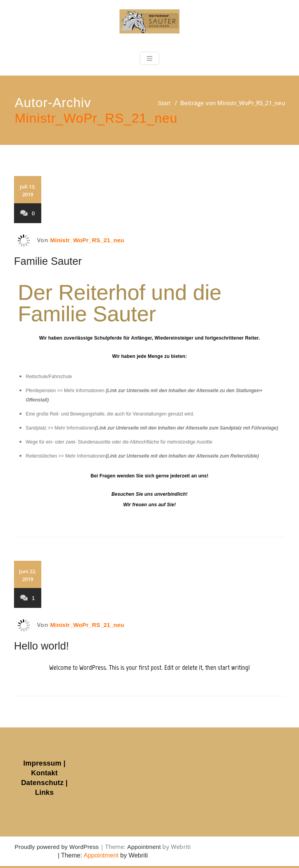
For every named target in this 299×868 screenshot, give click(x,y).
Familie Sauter (48, 261)
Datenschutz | (44, 783)
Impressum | (44, 763)
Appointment (144, 847)
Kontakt (44, 773)
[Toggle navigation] (149, 58)
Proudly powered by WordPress (57, 847)
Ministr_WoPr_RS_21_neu (96, 118)
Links (44, 792)
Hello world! (41, 646)
